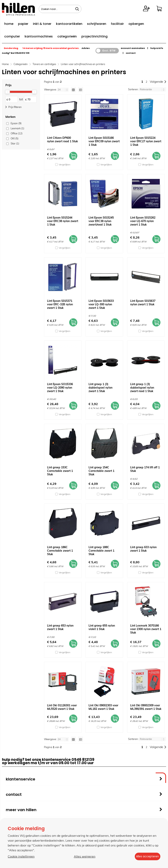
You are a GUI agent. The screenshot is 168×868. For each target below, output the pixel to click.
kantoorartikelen (69, 24)
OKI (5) (15, 138)
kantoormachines (39, 36)
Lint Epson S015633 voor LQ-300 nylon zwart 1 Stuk (101, 304)
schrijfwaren (97, 24)
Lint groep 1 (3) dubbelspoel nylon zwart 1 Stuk (100, 388)
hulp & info (157, 48)
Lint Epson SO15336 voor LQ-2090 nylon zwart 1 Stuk (60, 388)
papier (23, 24)
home (9, 24)
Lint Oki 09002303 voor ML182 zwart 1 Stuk (103, 707)
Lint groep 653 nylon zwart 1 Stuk (60, 627)
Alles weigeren (83, 857)
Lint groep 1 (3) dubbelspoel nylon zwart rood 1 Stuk (142, 388)
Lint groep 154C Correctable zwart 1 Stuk (101, 471)
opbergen (136, 24)
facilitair (117, 24)
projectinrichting (94, 36)
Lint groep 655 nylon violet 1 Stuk (102, 627)
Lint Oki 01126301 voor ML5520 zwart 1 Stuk (62, 707)
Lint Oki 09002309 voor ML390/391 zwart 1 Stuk (146, 707)
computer (12, 36)
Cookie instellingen (21, 857)
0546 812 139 (22, 53)
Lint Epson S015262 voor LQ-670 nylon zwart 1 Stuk (143, 221)
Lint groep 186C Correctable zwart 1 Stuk (60, 551)
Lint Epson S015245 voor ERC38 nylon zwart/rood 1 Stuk (101, 221)
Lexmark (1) (17, 128)
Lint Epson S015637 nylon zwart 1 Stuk (143, 303)
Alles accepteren (146, 857)
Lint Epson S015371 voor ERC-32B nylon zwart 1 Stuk (60, 304)
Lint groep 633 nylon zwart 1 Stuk (143, 549)
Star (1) (15, 143)
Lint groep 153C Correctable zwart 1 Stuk (60, 471)
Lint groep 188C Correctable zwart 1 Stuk (101, 551)
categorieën (67, 36)
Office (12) (17, 133)
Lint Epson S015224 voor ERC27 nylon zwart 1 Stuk (146, 141)
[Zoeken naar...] (77, 9)
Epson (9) (16, 123)
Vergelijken (65, 164)
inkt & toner (42, 24)
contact (131, 53)
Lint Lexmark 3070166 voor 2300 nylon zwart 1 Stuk (146, 629)
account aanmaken (133, 48)
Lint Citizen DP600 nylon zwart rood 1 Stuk (62, 140)
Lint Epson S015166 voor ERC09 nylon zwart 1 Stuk (104, 141)
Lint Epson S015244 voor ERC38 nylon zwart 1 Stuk (63, 221)
